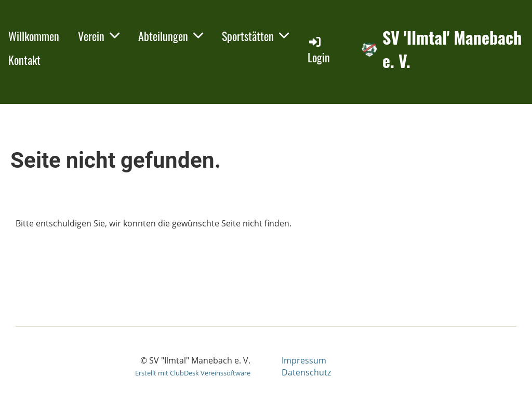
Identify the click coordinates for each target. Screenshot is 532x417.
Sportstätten (255, 36)
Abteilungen (171, 36)
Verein (99, 36)
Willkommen (34, 36)
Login (319, 50)
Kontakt (24, 60)
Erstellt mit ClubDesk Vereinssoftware (193, 373)
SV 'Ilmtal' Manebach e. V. (452, 49)
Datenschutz (306, 372)
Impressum (304, 360)
